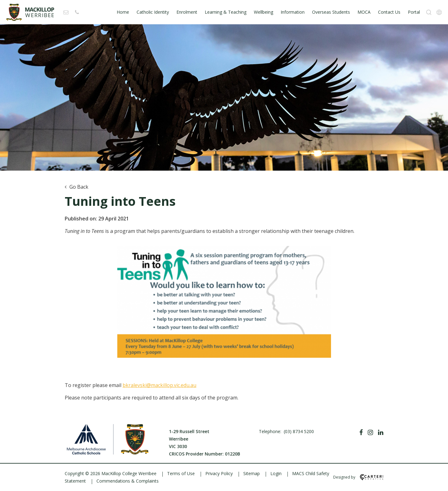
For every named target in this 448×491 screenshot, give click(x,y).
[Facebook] (361, 432)
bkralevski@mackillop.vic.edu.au (159, 385)
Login (276, 473)
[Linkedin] (381, 432)
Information (293, 12)
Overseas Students (331, 12)
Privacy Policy (219, 473)
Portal (414, 12)
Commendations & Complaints (128, 481)
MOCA (364, 12)
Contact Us (389, 12)
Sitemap (252, 473)
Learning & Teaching (226, 12)
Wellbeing (264, 12)
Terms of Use (181, 473)
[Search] (429, 12)
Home (123, 12)
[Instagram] (370, 432)
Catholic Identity (153, 12)
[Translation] (439, 12)
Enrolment (187, 12)
